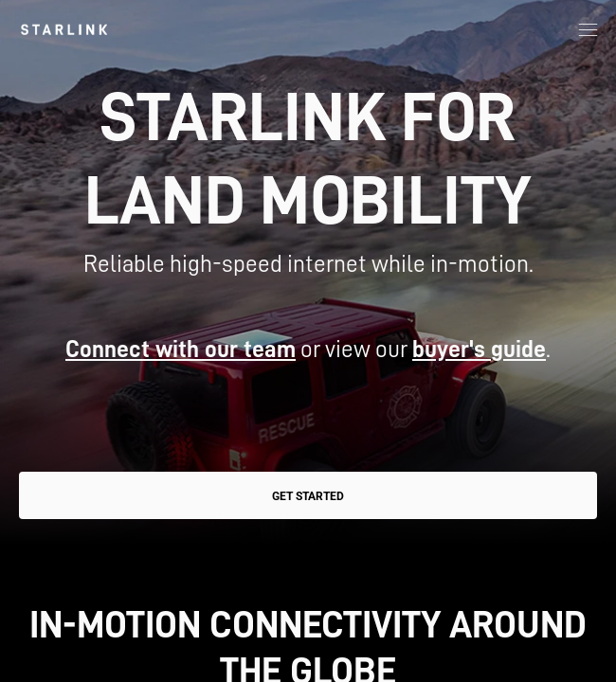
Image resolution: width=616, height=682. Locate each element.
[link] (64, 29)
